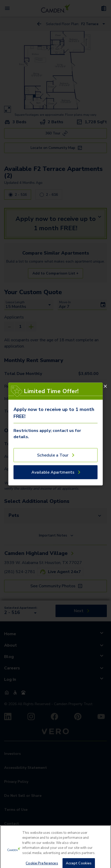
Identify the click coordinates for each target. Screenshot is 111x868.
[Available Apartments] (55, 472)
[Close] (105, 386)
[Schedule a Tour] (55, 455)
